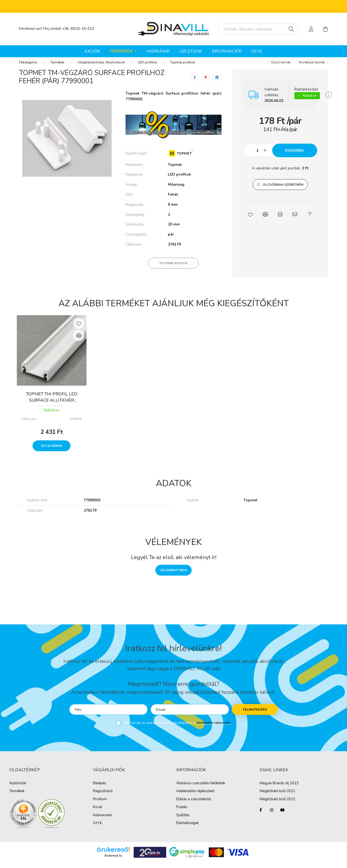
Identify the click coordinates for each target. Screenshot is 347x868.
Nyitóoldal (18, 789)
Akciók (92, 51)
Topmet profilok (183, 68)
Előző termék (281, 68)
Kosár (98, 813)
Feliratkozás (255, 715)
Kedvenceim (103, 821)
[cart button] (325, 29)
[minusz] (250, 156)
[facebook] (195, 83)
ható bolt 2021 (283, 797)
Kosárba (295, 156)
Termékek (57, 68)
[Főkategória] (28, 68)
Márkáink (158, 51)
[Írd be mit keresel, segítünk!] (259, 29)
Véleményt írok (173, 576)
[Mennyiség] (258, 156)
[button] (280, 190)
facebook (261, 815)
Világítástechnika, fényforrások (101, 68)
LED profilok (147, 68)
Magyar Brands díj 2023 (279, 789)
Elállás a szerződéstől (194, 805)
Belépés (100, 789)
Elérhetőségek (187, 829)
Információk (227, 51)
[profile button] (311, 29)
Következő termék (312, 68)
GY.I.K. (257, 51)
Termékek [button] (122, 51)
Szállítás (183, 821)
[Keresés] (291, 29)
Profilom (100, 805)
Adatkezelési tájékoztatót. (214, 728)
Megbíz (266, 797)
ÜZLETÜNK (191, 51)
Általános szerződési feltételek (201, 789)
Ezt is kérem (52, 451)
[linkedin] (217, 83)
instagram (272, 815)
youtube (282, 815)
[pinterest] (206, 83)
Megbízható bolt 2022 (277, 805)
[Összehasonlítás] (79, 341)
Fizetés (182, 813)
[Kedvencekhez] (79, 329)
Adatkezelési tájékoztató (195, 797)
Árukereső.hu (113, 861)
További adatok (173, 269)
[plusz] (265, 156)
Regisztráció (103, 797)
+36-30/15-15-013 (78, 29)
